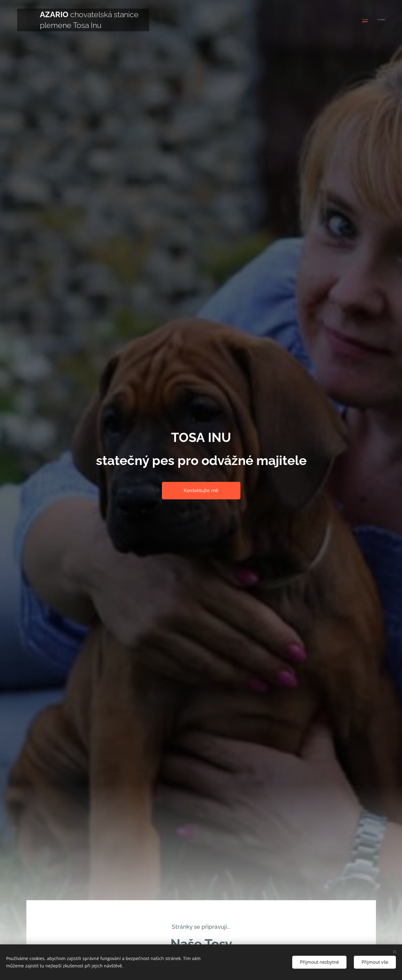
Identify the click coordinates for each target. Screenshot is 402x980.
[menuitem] (377, 20)
